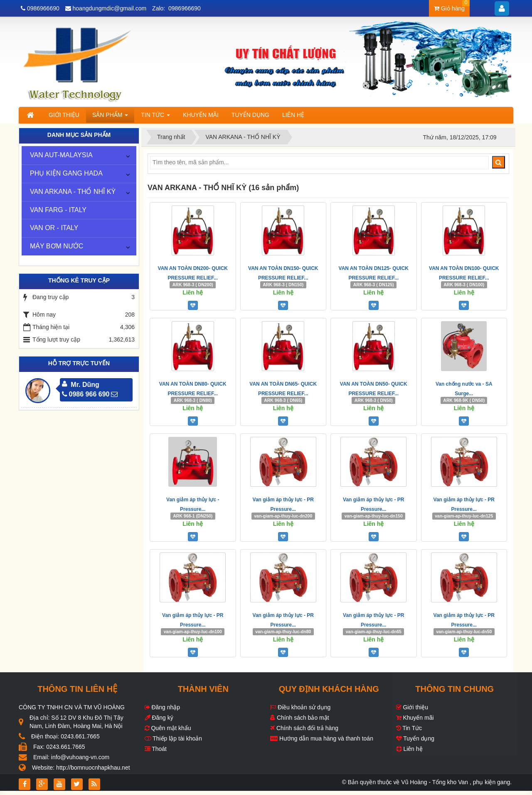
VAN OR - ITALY (54, 228)
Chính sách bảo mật (300, 718)
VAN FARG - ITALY (58, 210)
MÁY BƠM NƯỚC (57, 246)
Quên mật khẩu (168, 728)
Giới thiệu (412, 707)
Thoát (156, 749)
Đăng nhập (163, 707)
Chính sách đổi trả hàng (304, 728)
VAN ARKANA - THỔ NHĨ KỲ (73, 192)
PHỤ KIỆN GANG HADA (66, 173)
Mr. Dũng (85, 385)
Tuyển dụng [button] (250, 115)
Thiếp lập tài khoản (174, 738)
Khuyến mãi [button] (201, 115)
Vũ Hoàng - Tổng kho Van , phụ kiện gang (456, 782)
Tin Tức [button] (155, 117)
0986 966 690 (86, 394)
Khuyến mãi (415, 718)
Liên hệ (409, 749)
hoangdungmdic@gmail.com (110, 8)
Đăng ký (159, 718)
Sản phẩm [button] (110, 117)
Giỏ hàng (452, 6)
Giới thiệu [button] (64, 115)
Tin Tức (409, 728)
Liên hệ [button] (293, 115)
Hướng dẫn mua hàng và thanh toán (322, 738)
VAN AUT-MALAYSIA (61, 155)
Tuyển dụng (415, 738)
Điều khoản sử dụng (300, 707)
